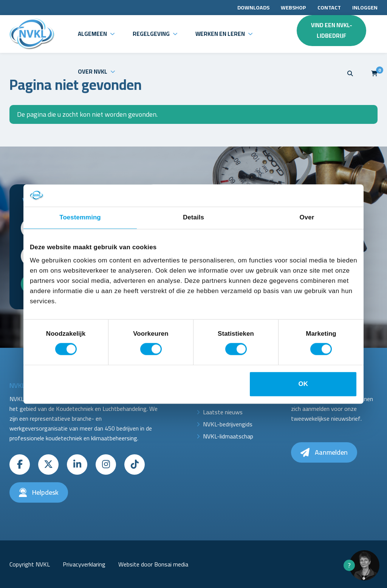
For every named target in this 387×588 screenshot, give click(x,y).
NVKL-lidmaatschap (228, 436)
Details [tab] (193, 218)
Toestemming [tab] (80, 218)
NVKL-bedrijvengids (228, 424)
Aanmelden (324, 452)
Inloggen (365, 8)
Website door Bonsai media (153, 564)
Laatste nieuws (223, 412)
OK (303, 384)
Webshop (293, 8)
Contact (329, 8)
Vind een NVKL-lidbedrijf (332, 30)
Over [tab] (307, 218)
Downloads (253, 8)
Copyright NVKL (30, 564)
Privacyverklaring (84, 564)
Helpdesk (39, 492)
